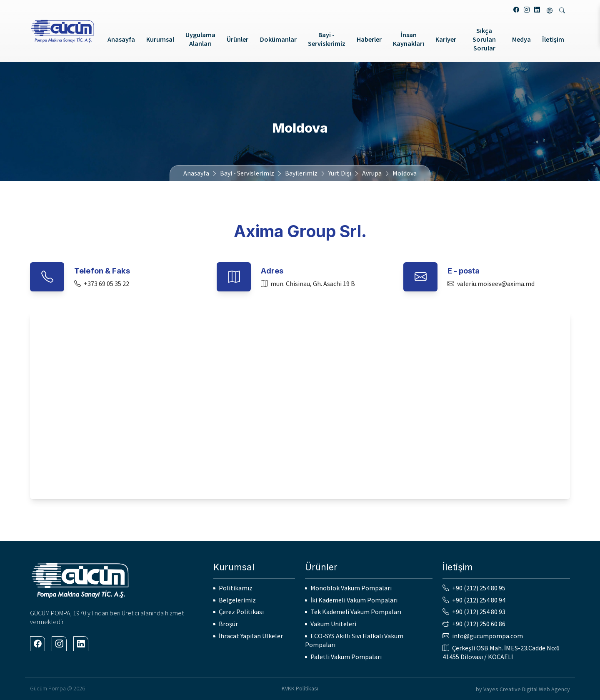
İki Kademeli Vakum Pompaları (354, 600)
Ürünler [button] (237, 39)
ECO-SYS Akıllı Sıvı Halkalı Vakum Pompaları (354, 640)
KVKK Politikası (300, 688)
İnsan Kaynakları (409, 39)
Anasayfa (121, 39)
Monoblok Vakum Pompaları (351, 588)
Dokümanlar (278, 39)
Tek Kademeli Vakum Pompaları (356, 612)
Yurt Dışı (340, 173)
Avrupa (372, 173)
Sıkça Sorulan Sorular (484, 39)
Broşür (228, 624)
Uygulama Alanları (200, 39)
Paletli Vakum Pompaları (346, 657)
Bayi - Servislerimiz (327, 39)
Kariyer (446, 39)
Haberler (369, 39)
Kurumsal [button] (160, 39)
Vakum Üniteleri (333, 624)
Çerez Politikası (241, 612)
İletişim (553, 39)
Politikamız (236, 588)
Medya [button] (521, 39)
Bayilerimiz (301, 173)
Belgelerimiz (237, 600)
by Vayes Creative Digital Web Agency (523, 689)
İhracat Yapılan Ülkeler (251, 636)
